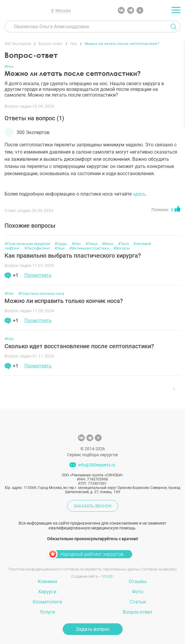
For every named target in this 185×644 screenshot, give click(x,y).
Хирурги (47, 592)
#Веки (108, 244)
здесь (139, 194)
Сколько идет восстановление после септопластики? (79, 346)
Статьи (138, 602)
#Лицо (91, 244)
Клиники (47, 581)
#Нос (9, 66)
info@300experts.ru (97, 465)
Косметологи (47, 602)
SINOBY (108, 577)
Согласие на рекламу (159, 569)
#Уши (60, 248)
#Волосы (122, 248)
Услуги (47, 612)
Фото (138, 592)
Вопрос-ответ (138, 612)
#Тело (123, 244)
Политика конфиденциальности (35, 569)
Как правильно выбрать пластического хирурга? (73, 256)
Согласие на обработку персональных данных (102, 569)
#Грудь (61, 244)
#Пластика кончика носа (41, 294)
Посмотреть (38, 275)
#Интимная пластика (89, 248)
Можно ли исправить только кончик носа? (64, 301)
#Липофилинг (37, 248)
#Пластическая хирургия (27, 244)
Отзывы (138, 581)
